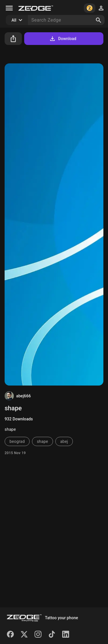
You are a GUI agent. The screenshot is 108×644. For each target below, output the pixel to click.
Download (63, 39)
